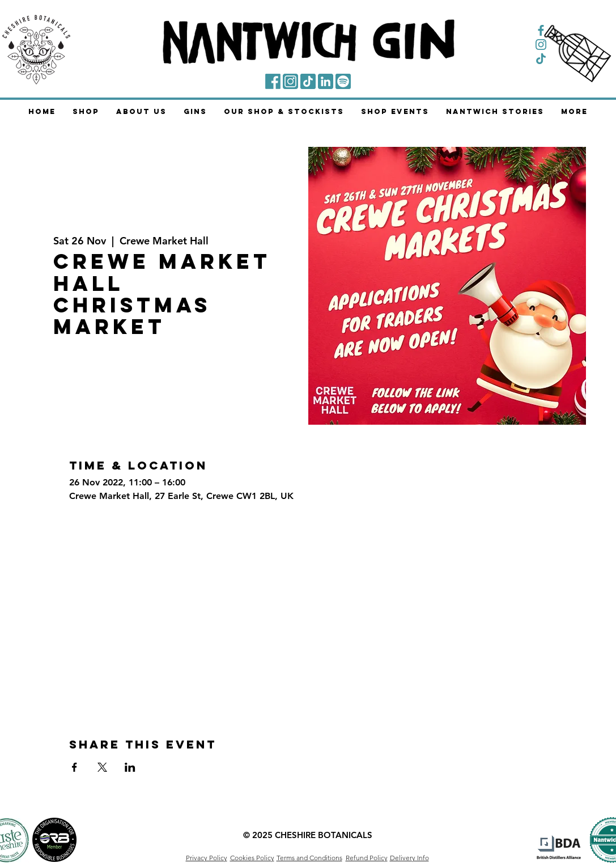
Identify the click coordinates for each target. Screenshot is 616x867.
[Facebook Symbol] (541, 30)
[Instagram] (290, 81)
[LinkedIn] (326, 81)
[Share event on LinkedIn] (130, 767)
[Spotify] (343, 81)
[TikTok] (308, 81)
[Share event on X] (102, 767)
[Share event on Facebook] (75, 767)
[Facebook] (273, 81)
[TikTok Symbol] (541, 59)
